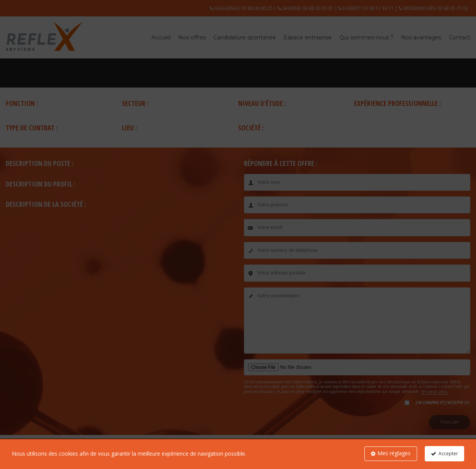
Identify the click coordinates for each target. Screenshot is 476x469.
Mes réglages (394, 453)
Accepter (448, 454)
